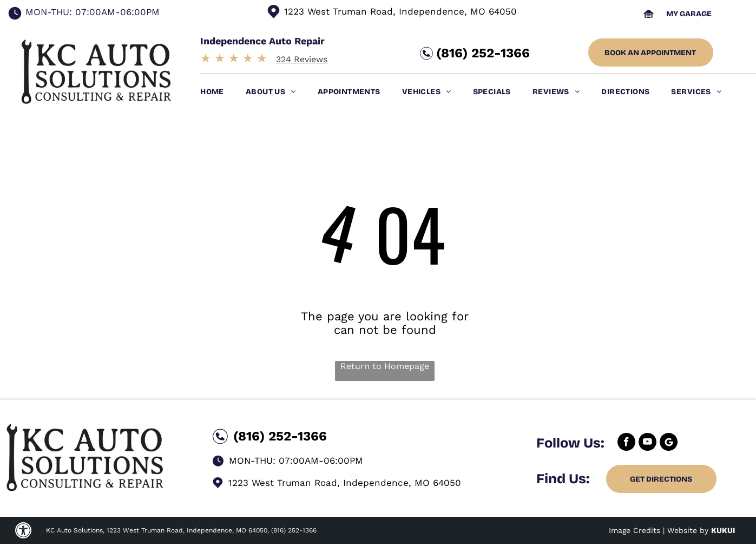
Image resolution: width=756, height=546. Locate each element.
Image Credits (635, 530)
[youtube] (647, 443)
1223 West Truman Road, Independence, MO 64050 (400, 11)
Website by (688, 530)
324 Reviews (302, 59)
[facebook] (626, 443)
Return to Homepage (385, 366)
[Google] (669, 443)
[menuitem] (223, 92)
